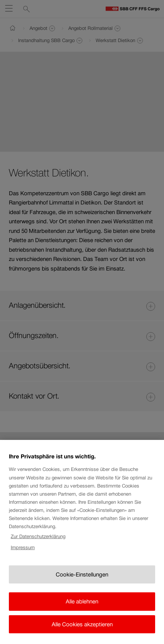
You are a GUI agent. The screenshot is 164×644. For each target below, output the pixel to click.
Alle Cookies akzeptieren (82, 630)
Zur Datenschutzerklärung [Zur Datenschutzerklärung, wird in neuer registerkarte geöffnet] (38, 542)
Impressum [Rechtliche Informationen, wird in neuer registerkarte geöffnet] (23, 554)
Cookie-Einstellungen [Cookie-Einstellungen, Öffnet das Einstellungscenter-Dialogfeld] (82, 580)
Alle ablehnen (82, 608)
